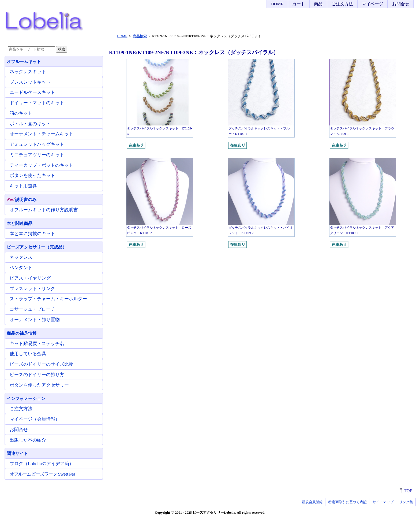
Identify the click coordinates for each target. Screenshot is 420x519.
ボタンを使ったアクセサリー (39, 385)
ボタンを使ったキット (32, 175)
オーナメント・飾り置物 (35, 320)
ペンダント (21, 268)
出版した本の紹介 (28, 440)
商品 (318, 4)
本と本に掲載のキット (32, 234)
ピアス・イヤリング (30, 278)
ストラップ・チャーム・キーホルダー (48, 299)
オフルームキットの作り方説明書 (44, 210)
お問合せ (401, 4)
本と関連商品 (20, 223)
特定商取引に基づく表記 (348, 502)
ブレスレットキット (30, 82)
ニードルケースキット (32, 92)
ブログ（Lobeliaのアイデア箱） (42, 464)
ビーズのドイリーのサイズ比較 (42, 364)
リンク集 (406, 502)
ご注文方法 (342, 4)
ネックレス (21, 257)
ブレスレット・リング (32, 289)
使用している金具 (28, 354)
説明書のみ (22, 200)
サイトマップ (383, 502)
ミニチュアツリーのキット (37, 155)
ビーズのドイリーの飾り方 (37, 375)
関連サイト (17, 453)
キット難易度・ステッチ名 (37, 344)
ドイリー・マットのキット (37, 103)
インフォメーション (26, 398)
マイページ (373, 4)
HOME (277, 4)
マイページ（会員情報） (35, 419)
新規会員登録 (312, 502)
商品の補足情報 (22, 333)
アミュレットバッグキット (37, 144)
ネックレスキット (28, 72)
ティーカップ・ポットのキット (42, 165)
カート (299, 4)
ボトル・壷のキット (30, 124)
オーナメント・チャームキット (42, 134)
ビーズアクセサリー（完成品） (37, 247)
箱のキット (21, 113)
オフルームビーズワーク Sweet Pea (42, 474)
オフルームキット (24, 62)
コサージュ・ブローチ (32, 309)
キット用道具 (23, 186)
